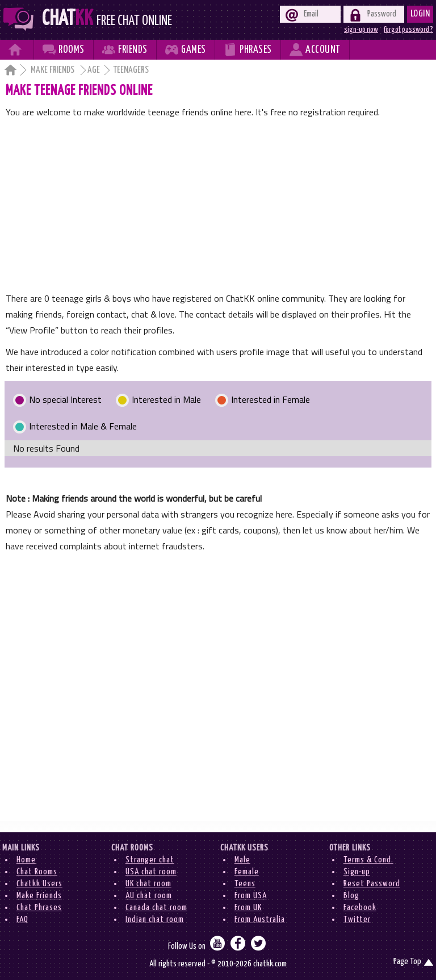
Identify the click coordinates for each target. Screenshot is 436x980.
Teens (245, 884)
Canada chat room (156, 908)
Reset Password (372, 884)
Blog (351, 896)
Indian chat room (155, 919)
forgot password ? (408, 30)
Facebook (360, 908)
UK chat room (148, 884)
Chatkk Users (39, 884)
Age (94, 70)
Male (242, 860)
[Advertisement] (218, 205)
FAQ (22, 919)
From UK (248, 908)
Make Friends (53, 70)
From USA (251, 896)
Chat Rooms (37, 872)
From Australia (260, 919)
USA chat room (151, 872)
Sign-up (357, 872)
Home (26, 860)
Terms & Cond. (368, 860)
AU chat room (149, 896)
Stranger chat (150, 860)
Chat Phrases (39, 908)
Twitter (357, 919)
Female (247, 872)
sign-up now (361, 30)
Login (420, 14)
